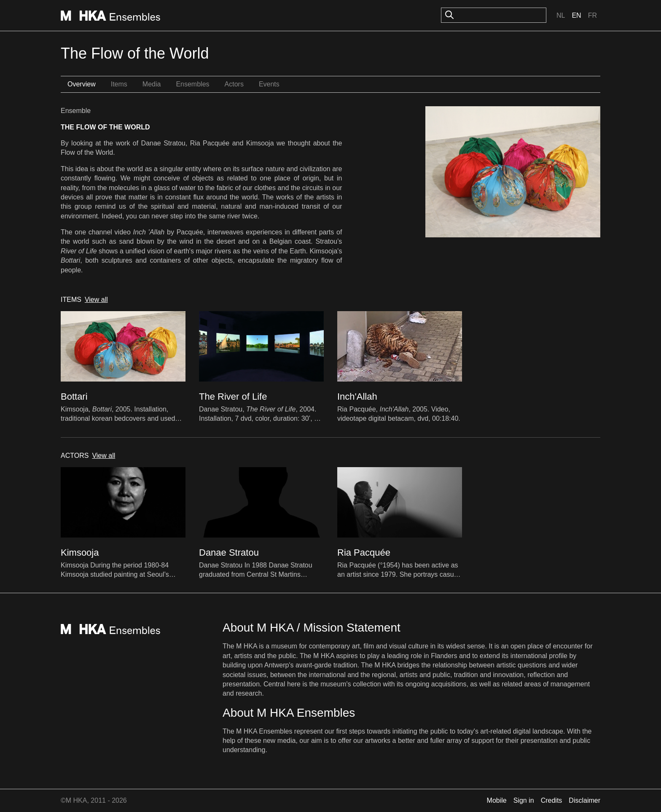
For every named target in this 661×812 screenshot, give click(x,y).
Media (152, 84)
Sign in (524, 800)
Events (269, 84)
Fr (592, 15)
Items (119, 84)
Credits (552, 800)
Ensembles (192, 84)
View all (96, 300)
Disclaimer (584, 800)
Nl (561, 15)
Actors (234, 84)
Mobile (497, 800)
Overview (82, 84)
